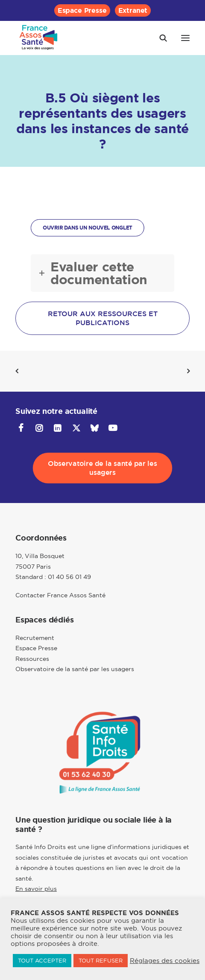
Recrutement (35, 638)
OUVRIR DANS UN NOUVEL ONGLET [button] (88, 228)
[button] (185, 38)
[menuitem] (82, 10)
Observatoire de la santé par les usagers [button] (103, 468)
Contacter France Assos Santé (60, 595)
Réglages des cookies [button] (165, 961)
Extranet (133, 10)
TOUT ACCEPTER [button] (42, 960)
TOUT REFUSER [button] (101, 960)
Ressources (32, 659)
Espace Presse (82, 10)
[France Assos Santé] (39, 38)
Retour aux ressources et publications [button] (104, 318)
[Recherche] (159, 38)
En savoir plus (36, 889)
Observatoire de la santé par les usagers (75, 669)
